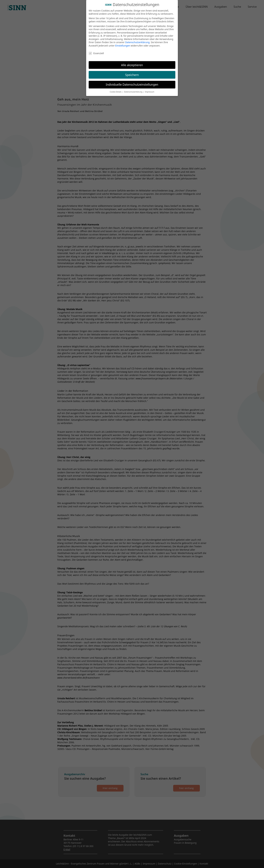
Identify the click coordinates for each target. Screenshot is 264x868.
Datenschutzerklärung (137, 42)
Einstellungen (123, 45)
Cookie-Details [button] (116, 91)
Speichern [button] (132, 74)
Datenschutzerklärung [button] (133, 91)
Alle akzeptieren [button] (132, 64)
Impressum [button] (149, 91)
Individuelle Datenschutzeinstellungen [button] (132, 84)
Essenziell (96, 52)
